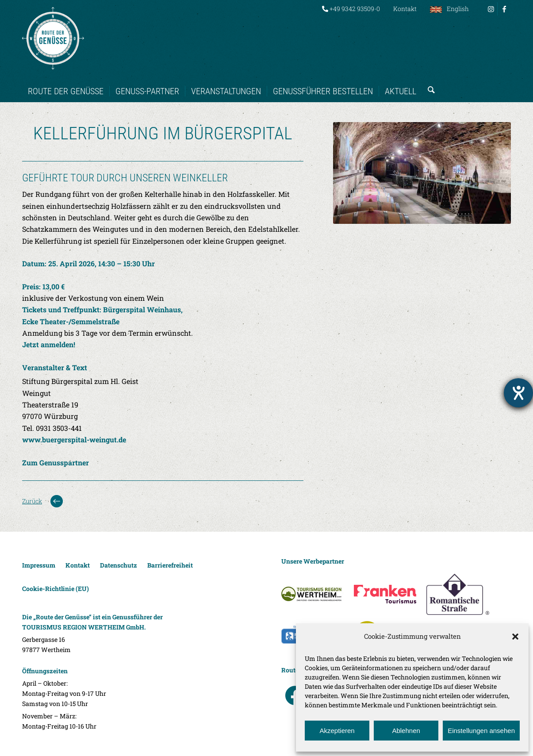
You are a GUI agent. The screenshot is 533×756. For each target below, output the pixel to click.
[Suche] (428, 82)
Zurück (32, 501)
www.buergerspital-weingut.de (74, 439)
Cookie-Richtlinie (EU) (56, 589)
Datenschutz (119, 565)
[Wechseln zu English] (449, 9)
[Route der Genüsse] (53, 38)
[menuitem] (351, 9)
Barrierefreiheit (170, 565)
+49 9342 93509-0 (351, 9)
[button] (515, 637)
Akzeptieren (337, 731)
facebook (295, 696)
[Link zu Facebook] (504, 9)
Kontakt (405, 9)
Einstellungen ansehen (481, 731)
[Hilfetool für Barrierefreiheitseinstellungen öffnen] (518, 393)
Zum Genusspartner (56, 462)
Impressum (39, 565)
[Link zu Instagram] (491, 9)
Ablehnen (406, 731)
